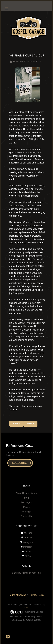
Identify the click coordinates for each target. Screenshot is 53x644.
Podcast (28, 538)
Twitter (28, 552)
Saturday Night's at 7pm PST (27, 573)
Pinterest (28, 547)
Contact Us (26, 516)
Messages (26, 502)
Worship (26, 512)
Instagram (28, 542)
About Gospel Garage (26, 493)
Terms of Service (18, 595)
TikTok (28, 556)
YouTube (28, 533)
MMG (26, 608)
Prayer (26, 507)
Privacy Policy (36, 595)
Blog (26, 498)
